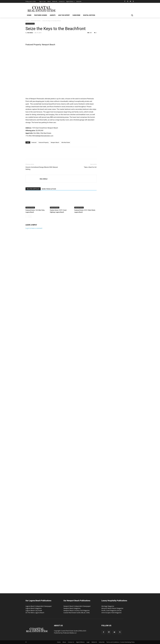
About (64, 642)
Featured (34, 142)
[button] (132, 15)
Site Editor (30, 33)
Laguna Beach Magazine (34, 608)
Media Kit (94, 642)
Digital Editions (80, 642)
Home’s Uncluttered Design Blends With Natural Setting (42, 168)
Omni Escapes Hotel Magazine (111, 613)
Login (88, 642)
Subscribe (102, 642)
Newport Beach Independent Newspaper (77, 606)
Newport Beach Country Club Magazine (76, 610)
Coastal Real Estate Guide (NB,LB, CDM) (77, 613)
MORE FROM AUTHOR (49, 189)
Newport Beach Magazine (72, 608)
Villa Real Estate (66, 142)
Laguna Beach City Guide (34, 610)
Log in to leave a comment (34, 228)
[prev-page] (27, 216)
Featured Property (44, 142)
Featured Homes (36, 21)
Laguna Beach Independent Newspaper (39, 606)
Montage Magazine (108, 606)
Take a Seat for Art (90, 167)
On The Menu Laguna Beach (35, 613)
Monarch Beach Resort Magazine (112, 608)
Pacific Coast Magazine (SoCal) (111, 610)
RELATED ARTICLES (33, 189)
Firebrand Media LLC (70, 633)
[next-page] (30, 216)
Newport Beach (55, 142)
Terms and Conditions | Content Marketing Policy (121, 642)
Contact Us (71, 642)
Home (27, 21)
